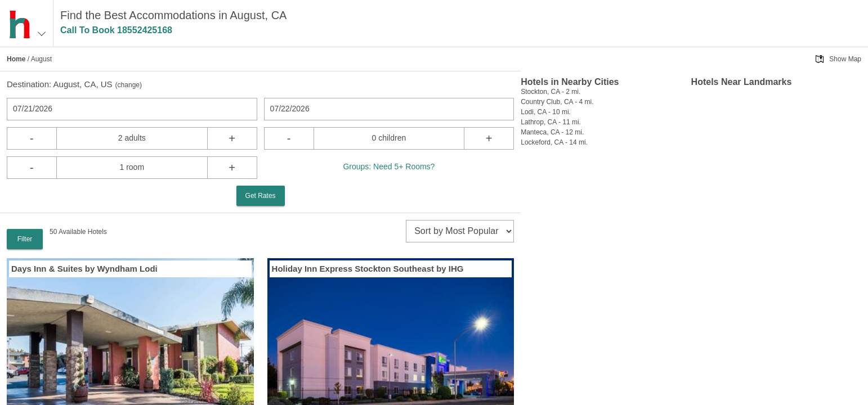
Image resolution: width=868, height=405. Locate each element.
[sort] (460, 231)
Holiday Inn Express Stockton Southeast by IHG (368, 269)
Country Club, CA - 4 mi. (557, 102)
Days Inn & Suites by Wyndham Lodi (84, 269)
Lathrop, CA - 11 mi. (551, 122)
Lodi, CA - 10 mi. (546, 112)
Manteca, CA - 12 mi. (552, 132)
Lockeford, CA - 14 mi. (554, 142)
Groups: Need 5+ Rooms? (389, 166)
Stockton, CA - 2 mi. (551, 92)
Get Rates (261, 196)
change (129, 85)
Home (16, 59)
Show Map (845, 59)
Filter (25, 239)
